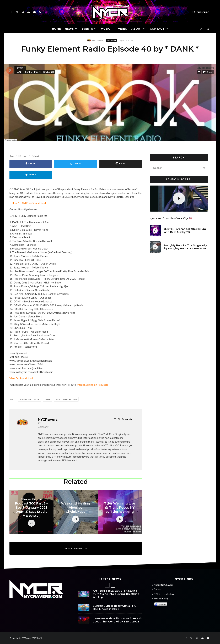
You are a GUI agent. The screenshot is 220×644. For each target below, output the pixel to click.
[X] (17, 12)
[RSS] (40, 12)
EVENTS (87, 29)
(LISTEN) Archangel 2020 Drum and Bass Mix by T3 (185, 231)
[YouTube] (34, 12)
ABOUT (137, 29)
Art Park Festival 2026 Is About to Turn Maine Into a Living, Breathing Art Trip (116, 594)
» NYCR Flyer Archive (163, 594)
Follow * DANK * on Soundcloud (28, 203)
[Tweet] (76, 164)
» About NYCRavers (163, 585)
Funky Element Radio (67, 399)
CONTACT (157, 29)
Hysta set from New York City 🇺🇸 (171, 218)
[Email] (121, 164)
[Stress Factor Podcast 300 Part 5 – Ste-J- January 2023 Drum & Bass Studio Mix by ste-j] (32, 512)
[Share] (31, 164)
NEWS (69, 29)
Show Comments (76, 548)
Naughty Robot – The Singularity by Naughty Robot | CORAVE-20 (186, 249)
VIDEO (123, 29)
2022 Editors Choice (30, 399)
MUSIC (106, 29)
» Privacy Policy (160, 598)
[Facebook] (12, 12)
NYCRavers (98, 40)
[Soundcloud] (28, 12)
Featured (111, 40)
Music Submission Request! (92, 385)
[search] (204, 168)
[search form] (175, 168)
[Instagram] (23, 12)
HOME (56, 29)
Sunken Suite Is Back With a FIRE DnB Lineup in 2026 (115, 608)
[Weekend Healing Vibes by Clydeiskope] (76, 512)
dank (48, 399)
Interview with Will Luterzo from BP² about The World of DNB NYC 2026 (117, 622)
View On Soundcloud (21, 378)
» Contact (157, 589)
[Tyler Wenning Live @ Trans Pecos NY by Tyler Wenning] (120, 512)
